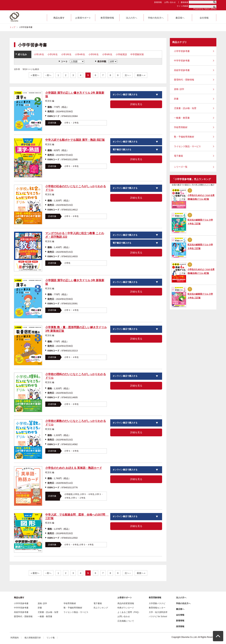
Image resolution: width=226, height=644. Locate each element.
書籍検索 (184, 2)
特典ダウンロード (126, 608)
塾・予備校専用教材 (184, 137)
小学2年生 (53, 54)
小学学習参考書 (182, 51)
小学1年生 (39, 54)
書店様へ (180, 609)
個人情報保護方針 (33, 638)
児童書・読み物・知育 (185, 108)
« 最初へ (35, 75)
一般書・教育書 (182, 118)
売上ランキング (101, 608)
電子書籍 (178, 156)
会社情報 (180, 615)
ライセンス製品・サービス (187, 146)
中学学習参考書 (182, 61)
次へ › (128, 75)
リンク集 (51, 638)
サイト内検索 (182, 6)
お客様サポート (125, 598)
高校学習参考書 (182, 70)
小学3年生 (66, 54)
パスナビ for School (158, 616)
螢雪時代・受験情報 (184, 80)
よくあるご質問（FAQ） (129, 612)
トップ (12, 27)
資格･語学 (179, 89)
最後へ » (141, 75)
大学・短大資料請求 (158, 612)
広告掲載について (126, 621)
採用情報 (180, 626)
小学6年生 (107, 54)
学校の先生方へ (183, 603)
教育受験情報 (155, 598)
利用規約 (15, 638)
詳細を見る (136, 104)
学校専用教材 (181, 127)
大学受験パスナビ (157, 603)
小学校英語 (121, 54)
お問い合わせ (170, 2)
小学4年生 (80, 54)
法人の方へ (181, 598)
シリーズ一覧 (181, 167)
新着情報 (158, 2)
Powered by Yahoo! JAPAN (205, 9)
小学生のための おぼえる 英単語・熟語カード (74, 468)
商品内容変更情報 (126, 603)
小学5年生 (94, 54)
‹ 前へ (48, 75)
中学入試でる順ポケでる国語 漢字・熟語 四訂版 (75, 140)
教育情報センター (157, 608)
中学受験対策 (137, 54)
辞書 (176, 99)
